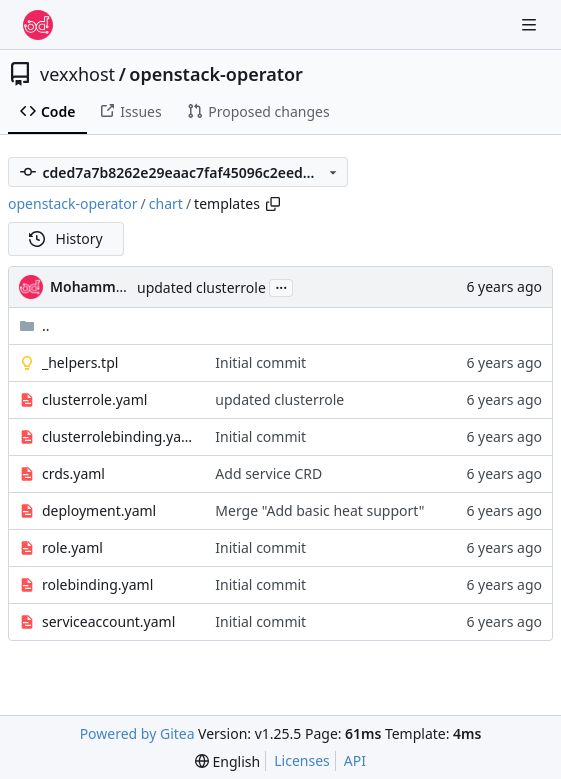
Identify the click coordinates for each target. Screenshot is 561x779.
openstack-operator (216, 74)
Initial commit (260, 362)
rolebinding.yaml (97, 584)
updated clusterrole (201, 287)
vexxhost (77, 74)
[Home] (38, 25)
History (66, 238)
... (281, 286)
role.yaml (72, 547)
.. (34, 325)
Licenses (302, 760)
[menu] (227, 761)
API (355, 760)
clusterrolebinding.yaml (118, 436)
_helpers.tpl (80, 362)
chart (166, 203)
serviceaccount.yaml (108, 621)
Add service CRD (268, 473)
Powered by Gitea (137, 733)
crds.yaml (73, 473)
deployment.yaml (99, 510)
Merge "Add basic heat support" (319, 510)
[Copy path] (273, 204)
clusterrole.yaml (94, 399)
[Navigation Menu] (531, 24)
